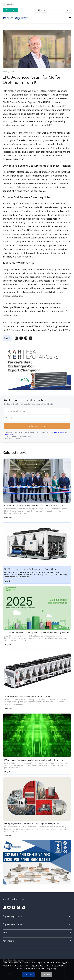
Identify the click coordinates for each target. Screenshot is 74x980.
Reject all (46, 975)
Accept (29, 975)
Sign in (42, 10)
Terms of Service (59, 432)
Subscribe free (37, 426)
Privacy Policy (8, 434)
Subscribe (10, 10)
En (67, 10)
